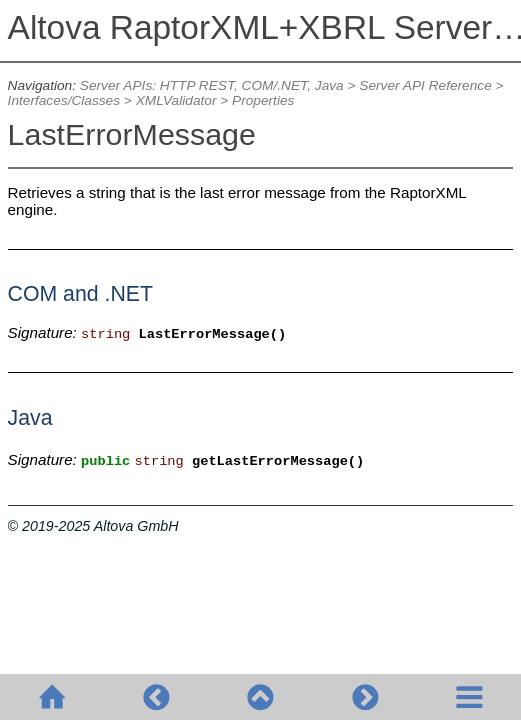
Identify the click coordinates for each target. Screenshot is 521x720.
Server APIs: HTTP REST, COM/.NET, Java (212, 85)
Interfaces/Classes (64, 100)
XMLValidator (176, 100)
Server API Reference (425, 85)
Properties (263, 100)
